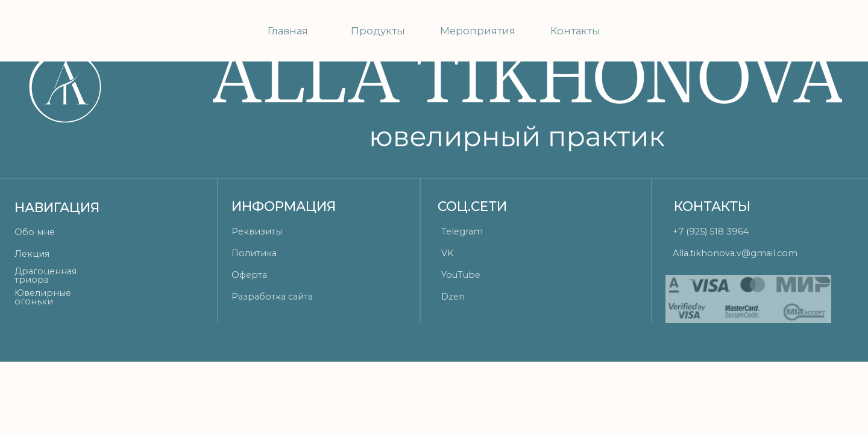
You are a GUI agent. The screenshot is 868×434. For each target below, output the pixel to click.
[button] (291, 232)
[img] (765, 31)
